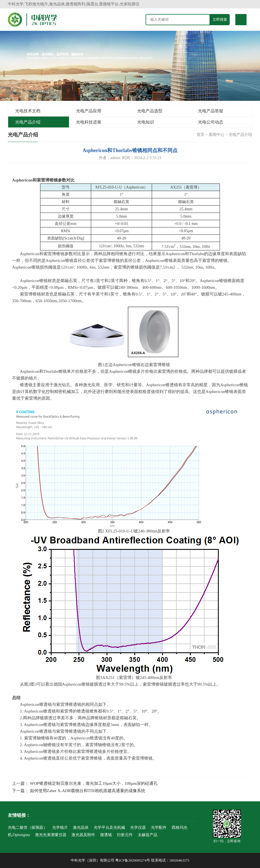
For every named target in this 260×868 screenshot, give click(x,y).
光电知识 (146, 122)
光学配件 (159, 828)
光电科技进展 (89, 122)
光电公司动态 (211, 122)
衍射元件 (125, 835)
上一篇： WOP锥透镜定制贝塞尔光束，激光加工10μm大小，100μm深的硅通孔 (85, 783)
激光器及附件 (83, 835)
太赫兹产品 (148, 835)
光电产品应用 (89, 111)
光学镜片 (60, 828)
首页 (201, 135)
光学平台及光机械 (109, 828)
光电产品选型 (150, 111)
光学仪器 (138, 828)
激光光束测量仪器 (51, 835)
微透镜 (106, 835)
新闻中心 (217, 135)
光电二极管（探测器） (27, 828)
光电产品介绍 (28, 122)
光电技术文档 (28, 111)
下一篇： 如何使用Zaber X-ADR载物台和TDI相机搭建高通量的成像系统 (79, 791)
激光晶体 (81, 828)
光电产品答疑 (211, 111)
